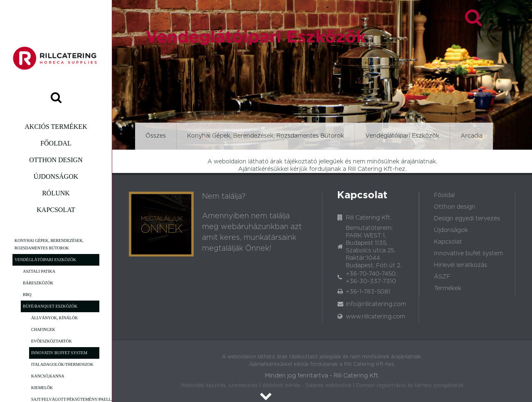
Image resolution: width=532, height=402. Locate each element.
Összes (156, 136)
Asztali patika (39, 271)
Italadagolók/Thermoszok (62, 364)
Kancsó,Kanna (48, 376)
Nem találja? (224, 197)
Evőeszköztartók (52, 341)
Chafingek (43, 329)
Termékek (448, 289)
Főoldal (56, 143)
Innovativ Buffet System (59, 353)
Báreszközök (38, 283)
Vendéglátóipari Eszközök (45, 260)
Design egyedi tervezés (467, 219)
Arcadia (472, 136)
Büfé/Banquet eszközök (50, 306)
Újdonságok (56, 176)
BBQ (27, 295)
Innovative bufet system (468, 254)
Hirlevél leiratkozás (461, 265)
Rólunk (56, 193)
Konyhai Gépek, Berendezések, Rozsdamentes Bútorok (49, 244)
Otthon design (56, 160)
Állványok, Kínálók (54, 318)
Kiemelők (42, 388)
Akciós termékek (56, 127)
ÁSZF (442, 277)
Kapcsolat (56, 210)
